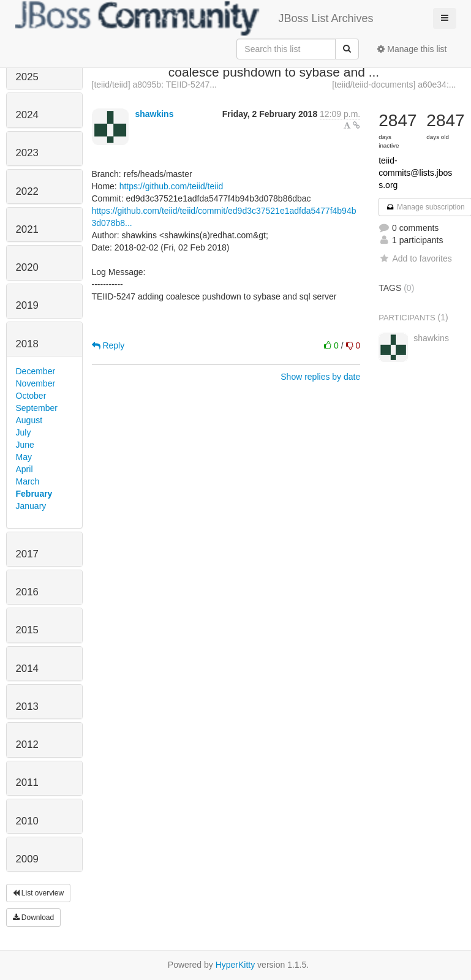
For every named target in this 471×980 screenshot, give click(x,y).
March (28, 481)
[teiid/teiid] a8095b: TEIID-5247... (154, 85)
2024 (27, 115)
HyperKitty (235, 965)
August (29, 420)
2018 (27, 344)
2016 (27, 592)
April (24, 469)
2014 (27, 669)
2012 (27, 744)
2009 (27, 859)
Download (34, 918)
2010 (27, 821)
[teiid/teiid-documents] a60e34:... (394, 85)
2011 (27, 782)
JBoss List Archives (194, 18)
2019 (27, 305)
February (34, 494)
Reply (108, 345)
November (36, 383)
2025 (27, 77)
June (25, 445)
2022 (27, 191)
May (24, 457)
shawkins (154, 114)
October (31, 396)
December (36, 371)
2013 (27, 707)
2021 (27, 229)
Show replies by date (320, 377)
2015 (27, 630)
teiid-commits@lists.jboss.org (415, 173)
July (24, 432)
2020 (27, 267)
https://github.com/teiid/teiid (171, 186)
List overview (39, 893)
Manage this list (412, 49)
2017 (27, 554)
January (31, 506)
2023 (27, 153)
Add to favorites (415, 258)
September (37, 408)
